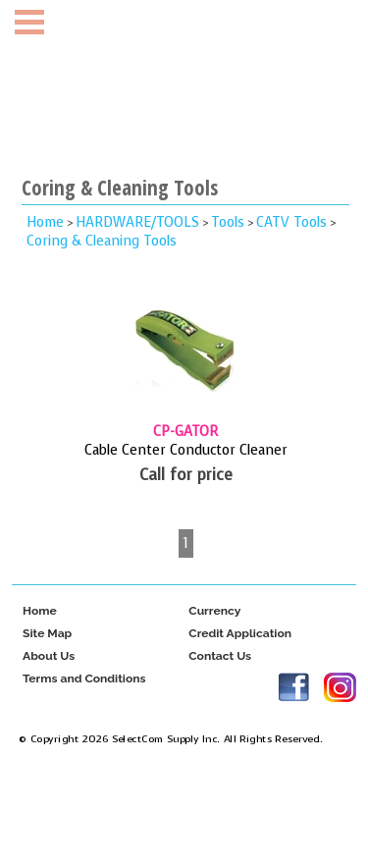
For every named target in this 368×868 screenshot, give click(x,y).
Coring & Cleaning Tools (102, 241)
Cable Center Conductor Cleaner (186, 450)
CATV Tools (291, 222)
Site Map (47, 634)
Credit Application (240, 634)
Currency (214, 611)
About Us (49, 656)
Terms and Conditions (84, 679)
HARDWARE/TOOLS (137, 222)
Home (45, 222)
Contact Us (220, 656)
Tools (228, 222)
